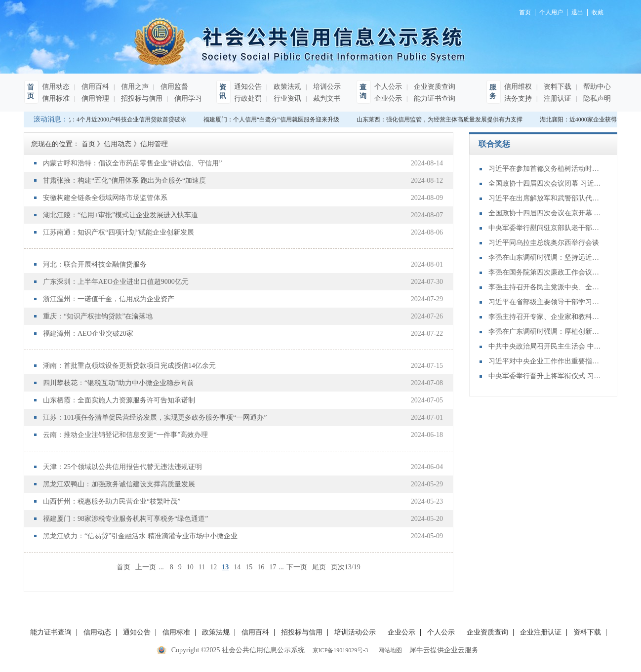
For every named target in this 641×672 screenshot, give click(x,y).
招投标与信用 (141, 99)
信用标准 (56, 99)
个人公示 (388, 87)
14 (237, 567)
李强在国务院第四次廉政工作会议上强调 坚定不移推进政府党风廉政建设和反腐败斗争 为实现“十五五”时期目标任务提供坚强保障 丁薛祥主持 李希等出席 (545, 272)
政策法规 (286, 87)
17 (273, 567)
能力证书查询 (434, 99)
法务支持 (518, 99)
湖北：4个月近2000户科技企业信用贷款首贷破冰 (124, 119)
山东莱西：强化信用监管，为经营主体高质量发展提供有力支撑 (441, 119)
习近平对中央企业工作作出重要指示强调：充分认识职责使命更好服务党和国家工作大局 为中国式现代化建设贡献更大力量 (545, 361)
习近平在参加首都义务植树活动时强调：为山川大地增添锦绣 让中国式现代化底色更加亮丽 (545, 169)
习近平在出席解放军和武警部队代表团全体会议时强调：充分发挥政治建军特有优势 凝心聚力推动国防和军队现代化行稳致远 (545, 198)
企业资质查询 (434, 87)
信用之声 (134, 87)
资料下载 (557, 87)
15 (249, 567)
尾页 (319, 567)
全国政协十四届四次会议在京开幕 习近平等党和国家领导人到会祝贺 (545, 213)
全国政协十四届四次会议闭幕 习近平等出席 (545, 183)
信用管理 (94, 99)
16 (261, 567)
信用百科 (94, 87)
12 (213, 567)
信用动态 (56, 87)
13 (225, 567)
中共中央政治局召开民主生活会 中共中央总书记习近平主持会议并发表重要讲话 (545, 346)
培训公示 (326, 87)
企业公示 (388, 99)
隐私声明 (596, 99)
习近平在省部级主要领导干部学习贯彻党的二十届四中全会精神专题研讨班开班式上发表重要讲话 (545, 302)
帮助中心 (596, 87)
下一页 (297, 567)
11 (202, 567)
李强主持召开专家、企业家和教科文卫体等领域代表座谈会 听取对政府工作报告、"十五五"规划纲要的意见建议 (545, 317)
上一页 (146, 567)
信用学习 (187, 99)
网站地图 (389, 650)
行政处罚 (248, 99)
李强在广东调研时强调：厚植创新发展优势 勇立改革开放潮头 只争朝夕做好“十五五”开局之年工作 (545, 332)
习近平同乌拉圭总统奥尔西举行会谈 (544, 243)
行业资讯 (286, 99)
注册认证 (557, 99)
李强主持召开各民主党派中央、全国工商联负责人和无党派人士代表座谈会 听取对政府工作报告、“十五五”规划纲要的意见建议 (545, 287)
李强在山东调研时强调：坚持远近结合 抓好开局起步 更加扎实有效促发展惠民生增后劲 (545, 257)
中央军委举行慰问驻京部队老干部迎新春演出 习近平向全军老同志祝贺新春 (545, 228)
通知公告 (248, 87)
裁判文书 (326, 99)
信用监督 (173, 87)
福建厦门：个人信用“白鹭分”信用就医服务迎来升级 (273, 119)
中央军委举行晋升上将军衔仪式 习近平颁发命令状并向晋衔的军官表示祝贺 (545, 376)
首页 (123, 567)
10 (190, 567)
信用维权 (518, 87)
